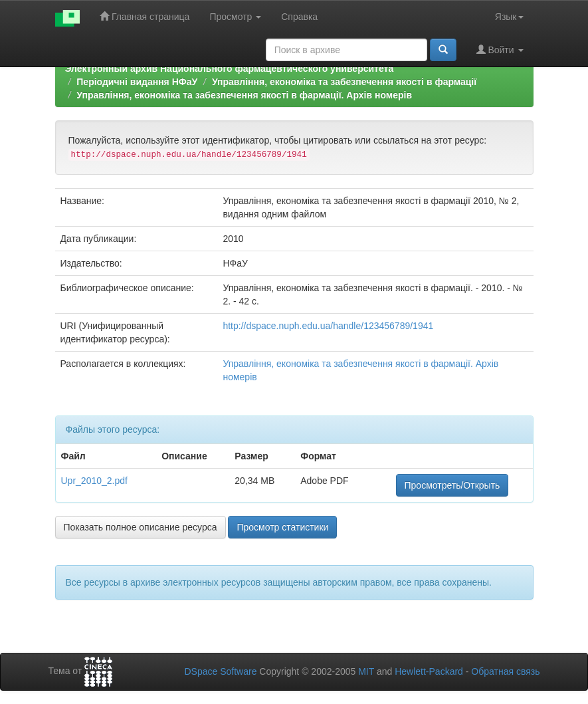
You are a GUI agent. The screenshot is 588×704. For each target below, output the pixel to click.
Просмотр (235, 17)
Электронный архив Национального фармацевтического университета (230, 68)
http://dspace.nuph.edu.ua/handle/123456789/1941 (328, 326)
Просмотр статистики (282, 527)
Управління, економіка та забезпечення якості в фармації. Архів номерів (244, 95)
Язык (509, 17)
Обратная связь (505, 671)
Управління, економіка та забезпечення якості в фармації (344, 82)
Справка (299, 17)
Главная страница (145, 16)
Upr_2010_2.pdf (94, 481)
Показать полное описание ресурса (141, 527)
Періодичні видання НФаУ (137, 82)
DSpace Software (220, 671)
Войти (500, 50)
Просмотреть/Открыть (452, 485)
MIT (366, 671)
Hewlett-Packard (429, 671)
